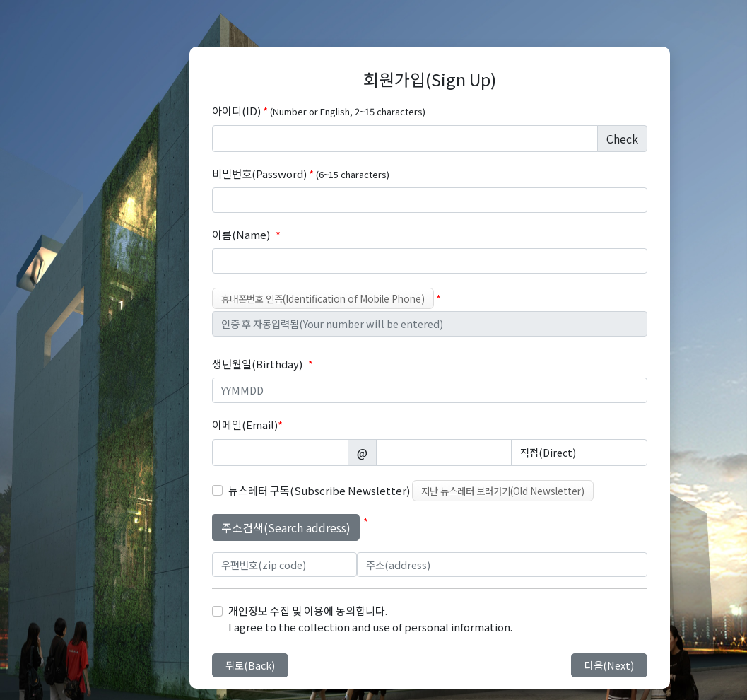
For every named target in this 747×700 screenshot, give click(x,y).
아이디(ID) (319, 111)
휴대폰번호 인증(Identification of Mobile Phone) (323, 298)
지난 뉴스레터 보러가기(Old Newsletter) (503, 491)
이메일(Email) (247, 425)
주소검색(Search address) (286, 527)
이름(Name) (241, 234)
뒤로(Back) (250, 665)
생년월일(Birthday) (257, 364)
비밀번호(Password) (301, 174)
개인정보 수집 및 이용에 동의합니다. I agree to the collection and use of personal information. (370, 619)
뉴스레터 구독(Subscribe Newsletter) (319, 490)
